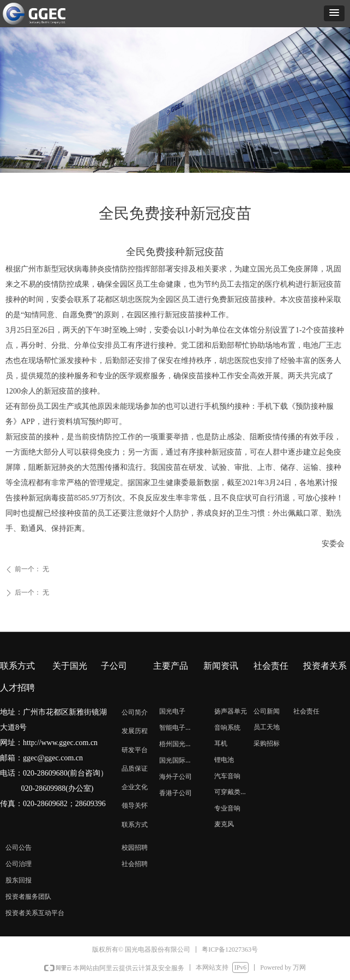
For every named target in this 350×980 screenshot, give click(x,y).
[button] (334, 13)
